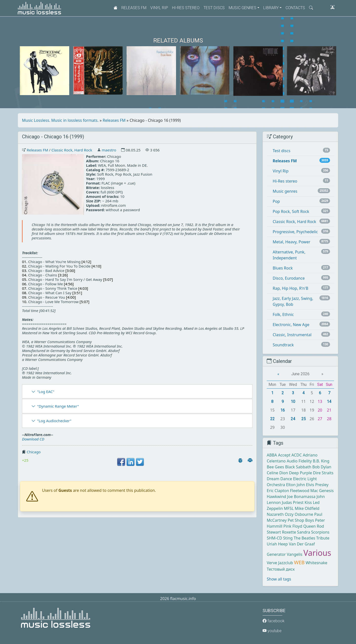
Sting (288, 538)
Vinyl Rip (159, 8)
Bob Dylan (322, 467)
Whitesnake (316, 563)
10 (293, 402)
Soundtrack (283, 345)
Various (317, 553)
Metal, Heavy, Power (291, 242)
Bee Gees (275, 467)
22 (272, 419)
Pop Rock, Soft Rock (291, 211)
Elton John (295, 485)
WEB (299, 562)
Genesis (326, 491)
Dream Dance (279, 479)
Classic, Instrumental (292, 335)
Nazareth (275, 514)
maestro (109, 150)
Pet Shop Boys (301, 520)
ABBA (272, 455)
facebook (274, 621)
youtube (272, 631)
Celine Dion (277, 473)
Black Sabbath (298, 467)
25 (304, 419)
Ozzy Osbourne (299, 514)
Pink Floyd (293, 526)
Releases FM (134, 8)
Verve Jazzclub (280, 563)
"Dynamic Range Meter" (58, 406)
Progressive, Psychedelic (295, 232)
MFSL (289, 508)
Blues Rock (283, 268)
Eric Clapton (278, 491)
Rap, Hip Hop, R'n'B (290, 288)
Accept (284, 455)
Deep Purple (300, 473)
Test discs (214, 8)
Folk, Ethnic (283, 314)
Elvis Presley (317, 485)
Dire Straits (323, 473)
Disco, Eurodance (289, 278)
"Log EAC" (46, 392)
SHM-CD (274, 538)
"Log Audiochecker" (54, 421)
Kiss (308, 502)
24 (293, 419)
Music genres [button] (243, 8)
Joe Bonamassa (301, 497)
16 (283, 410)
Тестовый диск (281, 569)
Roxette (289, 532)
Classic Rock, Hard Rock (72, 150)
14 (329, 402)
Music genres (285, 191)
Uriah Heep (277, 544)
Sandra (304, 532)
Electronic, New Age (291, 325)
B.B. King (321, 461)
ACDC (297, 455)
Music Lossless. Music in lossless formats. (60, 120)
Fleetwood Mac (304, 491)
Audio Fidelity (299, 461)
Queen (310, 526)
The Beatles (304, 538)
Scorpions (320, 532)
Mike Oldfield (307, 508)
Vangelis (295, 554)
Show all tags (279, 579)
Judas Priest (293, 502)
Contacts (295, 8)
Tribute (323, 538)
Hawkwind (276, 497)
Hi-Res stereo (186, 8)
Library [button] (271, 8)
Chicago (34, 452)
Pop (276, 201)
